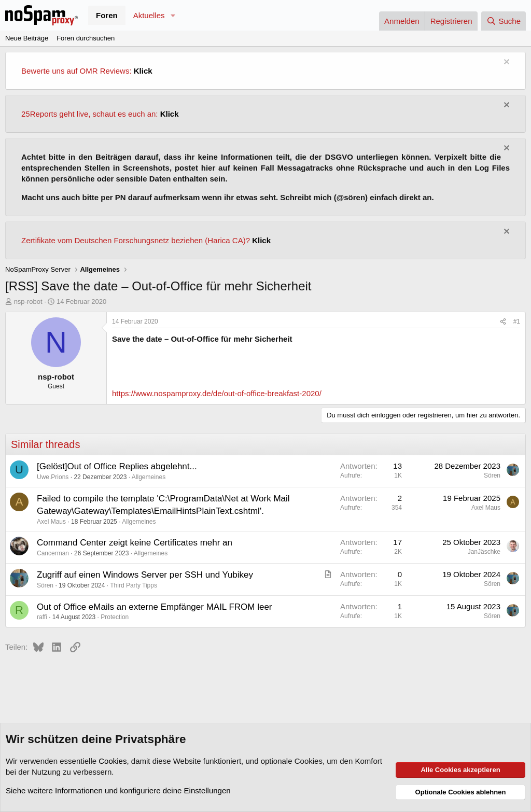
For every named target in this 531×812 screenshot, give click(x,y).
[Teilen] (503, 322)
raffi (42, 617)
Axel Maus (51, 522)
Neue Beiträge (27, 38)
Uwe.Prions (53, 477)
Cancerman (53, 553)
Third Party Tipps (134, 585)
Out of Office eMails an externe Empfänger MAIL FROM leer (155, 607)
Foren (107, 15)
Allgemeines (149, 477)
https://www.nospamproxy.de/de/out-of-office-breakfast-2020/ (217, 393)
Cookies (113, 761)
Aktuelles (149, 15)
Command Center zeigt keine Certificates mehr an (135, 543)
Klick (143, 71)
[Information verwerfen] (505, 63)
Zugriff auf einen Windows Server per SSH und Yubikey (145, 575)
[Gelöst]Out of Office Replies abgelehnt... (117, 466)
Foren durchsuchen (86, 38)
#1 (517, 321)
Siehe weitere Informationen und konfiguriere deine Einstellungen (118, 790)
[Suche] (504, 21)
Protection (115, 617)
